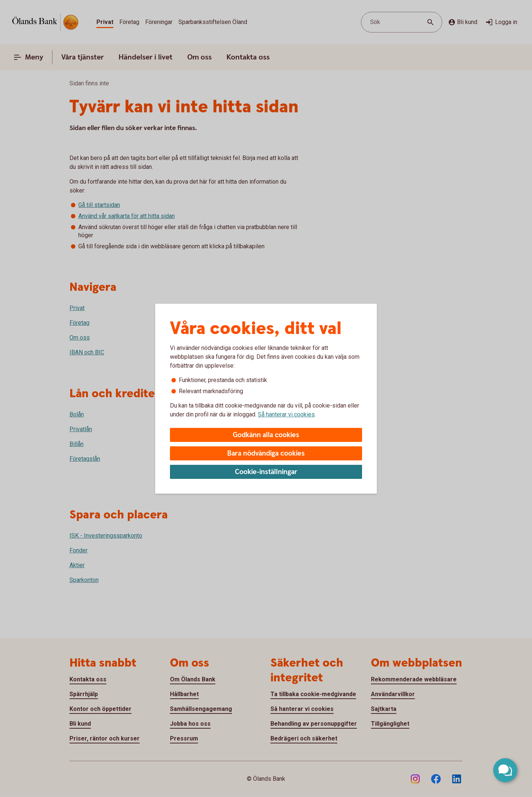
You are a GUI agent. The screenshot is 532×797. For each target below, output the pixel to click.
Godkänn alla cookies (266, 435)
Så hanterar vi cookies (286, 414)
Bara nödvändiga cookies (266, 454)
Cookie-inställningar (266, 472)
